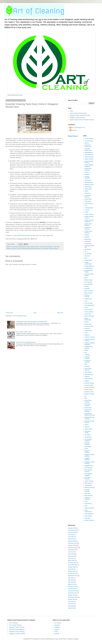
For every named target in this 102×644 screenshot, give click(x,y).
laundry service (89, 326)
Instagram (57, 627)
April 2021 (71, 558)
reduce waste (88, 429)
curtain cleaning (89, 214)
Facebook (57, 625)
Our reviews (58, 623)
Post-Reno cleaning (88, 405)
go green (87, 289)
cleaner (87, 172)
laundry (87, 322)
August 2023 (72, 550)
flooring (87, 286)
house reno (88, 314)
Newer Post (9, 313)
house (86, 307)
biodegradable (89, 153)
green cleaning (89, 291)
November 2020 (73, 565)
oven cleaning (89, 379)
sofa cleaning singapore (88, 474)
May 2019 (71, 580)
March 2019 (71, 584)
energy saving (89, 268)
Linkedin (57, 629)
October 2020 (72, 567)
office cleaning (89, 374)
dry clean (87, 256)
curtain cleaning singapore (89, 221)
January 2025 (72, 532)
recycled (87, 427)
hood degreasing (89, 305)
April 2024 (71, 539)
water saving (88, 516)
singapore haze (89, 466)
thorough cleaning (87, 490)
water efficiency (89, 514)
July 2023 (71, 552)
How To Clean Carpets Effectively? (26, 342)
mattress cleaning (90, 337)
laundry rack (88, 324)
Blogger (76, 639)
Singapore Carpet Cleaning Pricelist (80, 115)
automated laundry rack (88, 146)
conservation (88, 199)
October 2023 (72, 545)
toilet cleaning (88, 496)
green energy (88, 293)
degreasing (88, 239)
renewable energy (87, 432)
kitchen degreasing (88, 319)
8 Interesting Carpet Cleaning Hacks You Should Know (31, 322)
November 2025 (73, 530)
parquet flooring (89, 385)
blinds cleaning (89, 155)
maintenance (88, 331)
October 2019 (72, 574)
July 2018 (71, 602)
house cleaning (89, 312)
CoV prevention (89, 208)
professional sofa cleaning (34, 248)
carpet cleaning (22, 247)
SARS (86, 449)
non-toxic (87, 366)
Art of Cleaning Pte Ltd (78, 127)
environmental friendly (89, 271)
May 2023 (71, 556)
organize (87, 377)
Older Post (60, 313)
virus (86, 506)
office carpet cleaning (88, 369)
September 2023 (73, 548)
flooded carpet (89, 280)
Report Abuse (73, 136)
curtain (86, 212)
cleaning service (89, 185)
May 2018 (71, 606)
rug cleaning (88, 437)
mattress (87, 335)
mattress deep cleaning (89, 347)
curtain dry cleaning (88, 228)
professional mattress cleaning (90, 414)
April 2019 (71, 582)
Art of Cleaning (13, 623)
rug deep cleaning (87, 444)
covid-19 (87, 210)
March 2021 (71, 560)
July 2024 (71, 535)
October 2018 (72, 595)
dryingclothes (88, 260)
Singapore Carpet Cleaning (77, 118)
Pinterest (57, 634)
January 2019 (72, 589)
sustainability (88, 485)
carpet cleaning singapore (46, 247)
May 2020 (71, 569)
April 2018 (71, 608)
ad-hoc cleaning (89, 139)
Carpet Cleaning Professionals (78, 113)
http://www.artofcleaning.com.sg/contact (26, 235)
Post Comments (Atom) (20, 316)
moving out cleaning (88, 361)
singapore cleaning (87, 459)
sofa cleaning (45, 248)
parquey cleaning (89, 394)
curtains (87, 235)
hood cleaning (89, 303)
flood (86, 278)
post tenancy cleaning (88, 401)
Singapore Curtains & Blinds (17, 634)
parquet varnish (89, 392)
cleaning (13, 248)
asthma (87, 143)
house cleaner (89, 310)
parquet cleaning (89, 383)
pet (85, 396)
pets (86, 398)
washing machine (90, 508)
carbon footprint (89, 157)
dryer (86, 258)
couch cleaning (89, 203)
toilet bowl (87, 493)
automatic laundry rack (88, 150)
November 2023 (73, 543)
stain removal (88, 483)
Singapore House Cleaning (17, 632)
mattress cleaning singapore (90, 344)
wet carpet (87, 518)
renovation (88, 435)
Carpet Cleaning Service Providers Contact (82, 120)
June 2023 (71, 554)
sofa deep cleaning (53, 248)
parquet (87, 381)
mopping (87, 355)
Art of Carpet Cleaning (15, 625)
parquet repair (89, 389)
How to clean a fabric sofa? (24, 332)
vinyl (86, 501)
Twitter (56, 632)
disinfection (88, 249)
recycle (87, 425)
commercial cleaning (21, 248)
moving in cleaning (87, 358)
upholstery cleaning (87, 498)
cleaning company (87, 177)
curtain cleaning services (89, 217)
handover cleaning (87, 296)
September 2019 (73, 576)
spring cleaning (89, 481)
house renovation (89, 316)
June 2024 (71, 537)
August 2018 (72, 599)
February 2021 (72, 563)
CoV (86, 206)
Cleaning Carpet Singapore (17, 629)
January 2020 (72, 571)
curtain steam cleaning (88, 232)
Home (35, 313)
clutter (86, 191)
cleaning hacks (89, 182)
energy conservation (88, 263)
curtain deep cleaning (88, 225)
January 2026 (72, 528)
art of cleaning (14, 247)
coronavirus (88, 201)
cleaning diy (88, 180)
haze (86, 301)
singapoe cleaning (87, 452)
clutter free (88, 193)
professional (88, 408)
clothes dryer (88, 189)
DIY (86, 252)
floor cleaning (88, 282)
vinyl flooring (88, 504)
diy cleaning (88, 254)
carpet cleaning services (33, 247)
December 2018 (73, 591)
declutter (87, 237)
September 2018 (73, 597)
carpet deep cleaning (88, 169)
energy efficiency (89, 266)
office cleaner (88, 372)
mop (86, 352)
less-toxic (87, 328)
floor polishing (89, 284)
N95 (86, 364)
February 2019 (72, 586)
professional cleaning (88, 411)
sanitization (88, 447)
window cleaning (89, 520)
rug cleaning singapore (88, 440)
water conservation (88, 511)
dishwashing (88, 244)
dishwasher (88, 241)
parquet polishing (89, 387)
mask (86, 333)
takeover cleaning (90, 488)
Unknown (74, 130)
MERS (86, 350)
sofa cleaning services (88, 471)
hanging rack (88, 299)
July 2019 (71, 578)
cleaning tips (88, 187)
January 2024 (72, 541)
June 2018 (71, 604)
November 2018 (73, 593)
